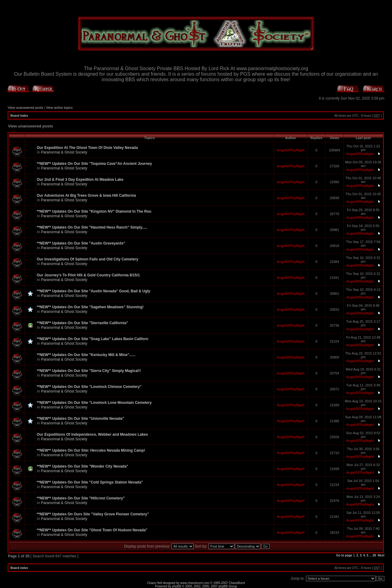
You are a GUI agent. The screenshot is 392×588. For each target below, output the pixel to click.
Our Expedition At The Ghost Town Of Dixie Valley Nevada (87, 148)
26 (374, 555)
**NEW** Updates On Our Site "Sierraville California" (82, 323)
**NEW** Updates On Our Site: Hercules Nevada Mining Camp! (91, 450)
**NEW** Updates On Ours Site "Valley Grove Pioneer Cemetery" (93, 514)
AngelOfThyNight (291, 150)
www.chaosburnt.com (195, 583)
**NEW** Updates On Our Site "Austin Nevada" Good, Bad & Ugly (94, 291)
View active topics (59, 108)
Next (381, 555)
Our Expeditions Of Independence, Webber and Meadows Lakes (92, 434)
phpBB (177, 586)
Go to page (344, 555)
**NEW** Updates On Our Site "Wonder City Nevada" (83, 466)
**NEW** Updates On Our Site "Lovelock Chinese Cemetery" (89, 387)
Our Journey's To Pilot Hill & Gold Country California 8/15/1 (88, 275)
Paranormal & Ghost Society (64, 152)
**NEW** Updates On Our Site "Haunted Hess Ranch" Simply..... (92, 227)
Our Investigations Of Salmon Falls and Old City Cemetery (87, 259)
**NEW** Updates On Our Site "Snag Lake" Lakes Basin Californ (92, 339)
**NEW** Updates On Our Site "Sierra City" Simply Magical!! (89, 371)
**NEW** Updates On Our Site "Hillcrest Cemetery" (81, 498)
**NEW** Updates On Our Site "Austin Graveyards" (81, 243)
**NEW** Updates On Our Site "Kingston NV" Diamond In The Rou (94, 211)
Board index (19, 116)
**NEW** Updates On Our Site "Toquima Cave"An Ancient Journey (94, 164)
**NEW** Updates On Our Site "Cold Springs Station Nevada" (90, 482)
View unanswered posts (25, 108)
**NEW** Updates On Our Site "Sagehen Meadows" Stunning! (90, 307)
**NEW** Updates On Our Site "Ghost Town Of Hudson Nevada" (92, 530)
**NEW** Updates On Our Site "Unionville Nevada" (80, 419)
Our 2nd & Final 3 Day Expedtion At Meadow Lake (80, 180)
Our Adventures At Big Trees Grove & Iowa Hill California (86, 195)
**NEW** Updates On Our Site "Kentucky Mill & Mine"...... (86, 355)
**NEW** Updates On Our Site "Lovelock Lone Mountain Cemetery (94, 403)
